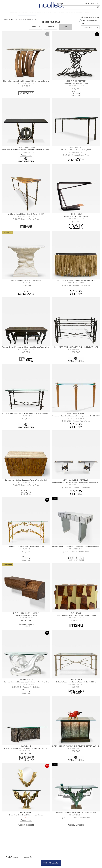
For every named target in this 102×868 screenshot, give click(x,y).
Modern (51, 28)
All (66, 28)
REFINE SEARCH (51, 862)
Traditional (36, 28)
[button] (90, 29)
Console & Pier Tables (29, 21)
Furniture (7, 21)
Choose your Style (51, 23)
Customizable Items (88, 18)
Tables (15, 21)
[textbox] (81, 7)
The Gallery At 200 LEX (88, 23)
